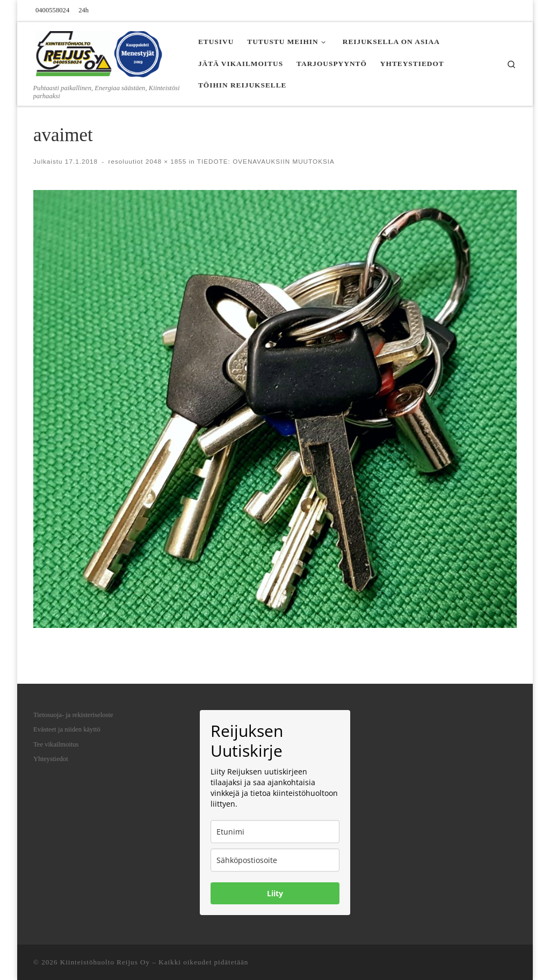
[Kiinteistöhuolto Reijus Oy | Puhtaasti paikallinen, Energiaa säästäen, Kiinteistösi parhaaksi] (100, 52)
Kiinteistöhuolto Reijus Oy (105, 962)
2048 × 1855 (165, 161)
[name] (275, 832)
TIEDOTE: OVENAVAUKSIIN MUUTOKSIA (265, 161)
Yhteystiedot (51, 759)
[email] (275, 860)
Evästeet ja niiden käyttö (67, 729)
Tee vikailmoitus (56, 744)
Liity (275, 893)
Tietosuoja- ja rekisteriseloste (73, 715)
